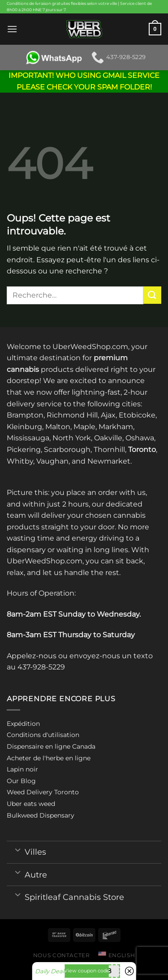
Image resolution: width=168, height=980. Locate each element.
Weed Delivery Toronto (43, 792)
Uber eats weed (31, 804)
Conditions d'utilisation (43, 735)
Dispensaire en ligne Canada (51, 746)
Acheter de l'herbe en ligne (49, 758)
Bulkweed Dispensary (41, 815)
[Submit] (152, 295)
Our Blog (21, 781)
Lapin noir (22, 769)
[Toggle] (18, 849)
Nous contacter (62, 955)
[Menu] (12, 29)
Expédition (23, 724)
